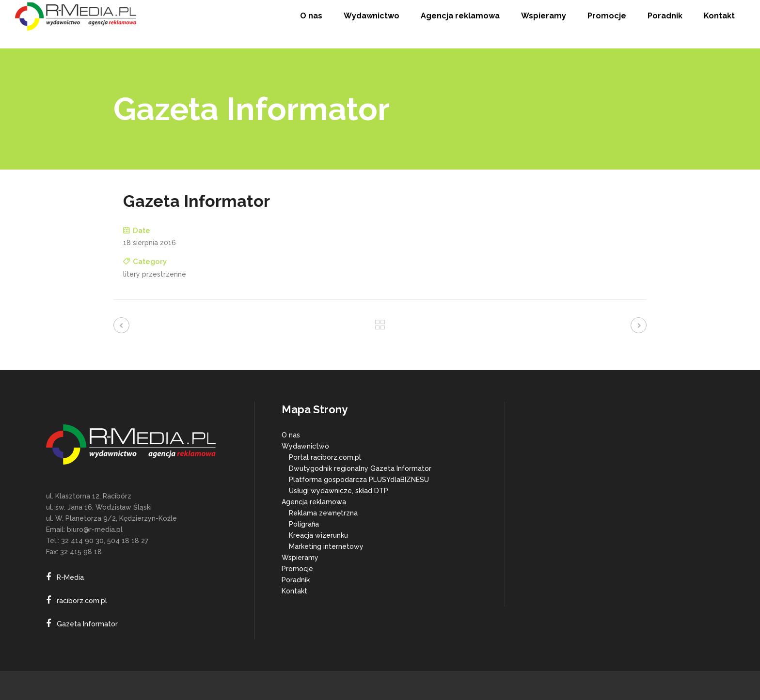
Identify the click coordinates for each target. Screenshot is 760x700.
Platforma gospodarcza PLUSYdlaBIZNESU (359, 480)
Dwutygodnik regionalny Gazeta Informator (360, 468)
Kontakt (294, 591)
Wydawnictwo (305, 446)
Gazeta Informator (87, 624)
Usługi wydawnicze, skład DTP (339, 491)
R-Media (70, 577)
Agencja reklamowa (314, 502)
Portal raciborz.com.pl (325, 457)
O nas (291, 435)
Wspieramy (300, 558)
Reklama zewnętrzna (323, 513)
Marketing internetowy (326, 546)
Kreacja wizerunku (318, 535)
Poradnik (296, 580)
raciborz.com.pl (82, 601)
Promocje (297, 569)
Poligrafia (304, 524)
